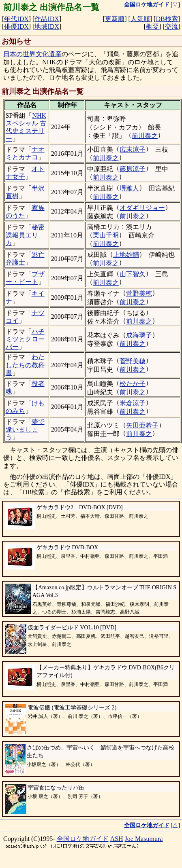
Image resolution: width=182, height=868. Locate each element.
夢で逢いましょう (25, 429)
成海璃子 (139, 335)
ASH (117, 839)
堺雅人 (129, 188)
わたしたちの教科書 (25, 365)
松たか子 (133, 384)
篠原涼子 (133, 169)
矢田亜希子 (142, 425)
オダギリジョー (142, 208)
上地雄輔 (126, 255)
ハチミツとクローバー (25, 339)
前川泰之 (145, 136)
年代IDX (16, 19)
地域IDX (47, 26)
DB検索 (167, 19)
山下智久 (133, 274)
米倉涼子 (133, 403)
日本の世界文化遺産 (32, 54)
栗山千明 (106, 235)
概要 (152, 26)
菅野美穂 (139, 293)
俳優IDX (16, 26)
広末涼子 (133, 149)
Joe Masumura (144, 839)
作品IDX (47, 19)
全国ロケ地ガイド (83, 839)
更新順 (115, 19)
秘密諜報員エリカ (25, 235)
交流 (171, 26)
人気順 (140, 19)
